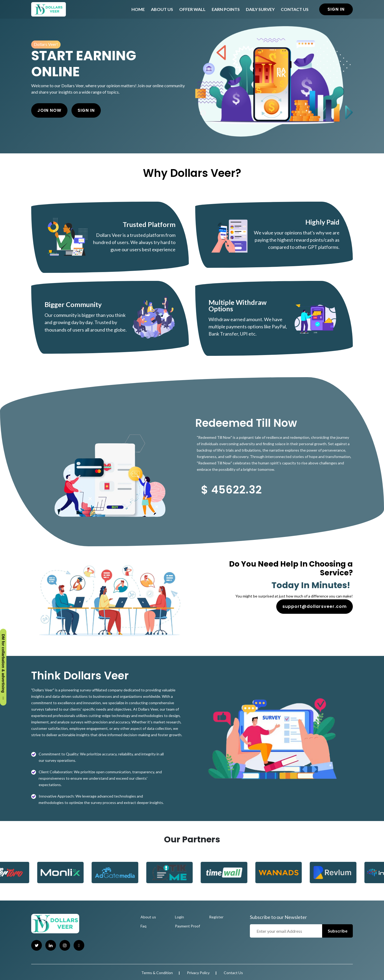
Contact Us (295, 9)
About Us (162, 9)
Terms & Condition (157, 973)
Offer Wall (192, 9)
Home (138, 9)
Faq (143, 926)
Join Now (49, 110)
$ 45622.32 (231, 490)
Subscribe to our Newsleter (278, 917)
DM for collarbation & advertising (3, 667)
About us (148, 917)
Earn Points (226, 9)
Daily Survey (260, 9)
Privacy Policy (198, 973)
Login (179, 917)
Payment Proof (187, 926)
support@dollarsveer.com (315, 606)
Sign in (336, 9)
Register (216, 917)
